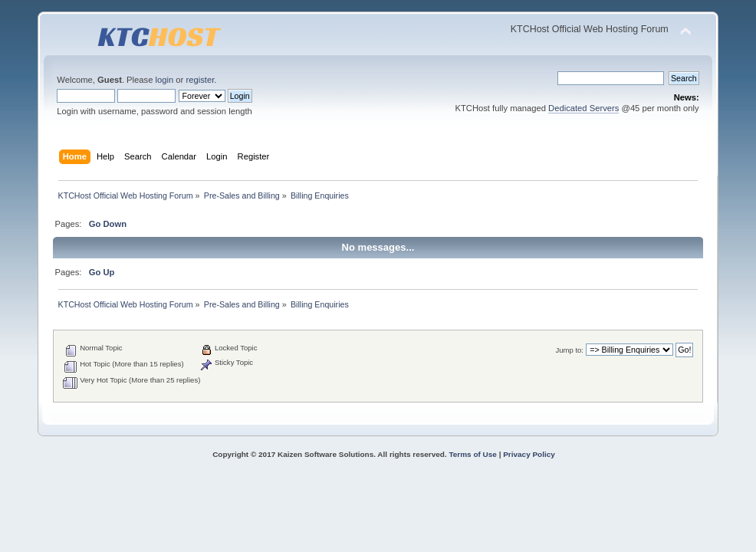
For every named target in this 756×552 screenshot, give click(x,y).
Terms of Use (472, 454)
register (200, 80)
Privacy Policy (529, 454)
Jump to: (569, 350)
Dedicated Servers (583, 108)
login (165, 80)
